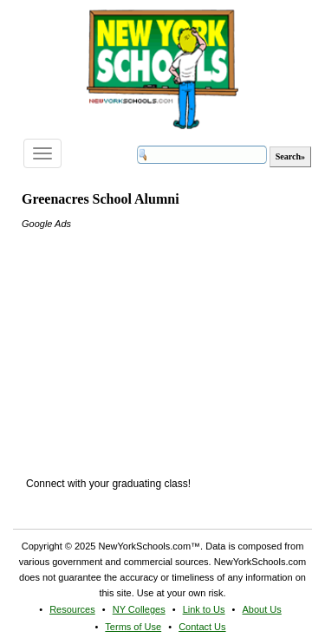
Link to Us (204, 609)
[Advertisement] (152, 340)
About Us (262, 609)
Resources (72, 609)
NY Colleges (139, 609)
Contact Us (202, 627)
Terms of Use (133, 627)
